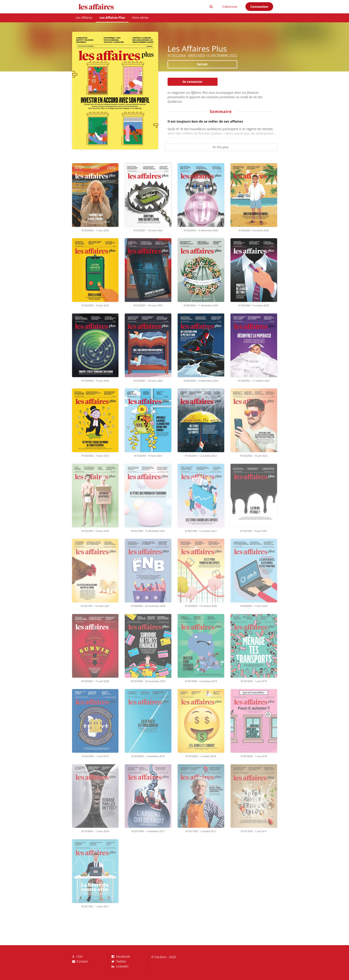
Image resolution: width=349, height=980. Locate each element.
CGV (77, 957)
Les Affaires (84, 18)
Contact (80, 961)
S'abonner (230, 6)
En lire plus (221, 147)
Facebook (121, 957)
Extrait (202, 64)
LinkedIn (120, 966)
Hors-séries (140, 18)
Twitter (119, 961)
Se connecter (193, 82)
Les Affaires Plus (112, 18)
